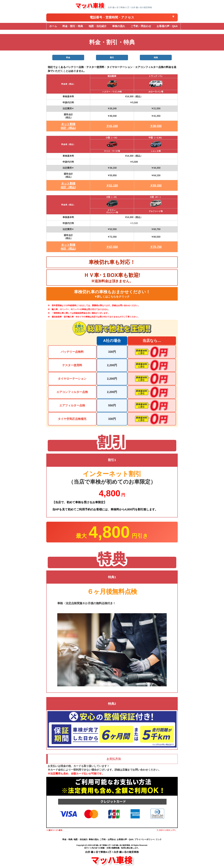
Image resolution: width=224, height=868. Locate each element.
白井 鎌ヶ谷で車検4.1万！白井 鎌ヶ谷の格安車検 (111, 845)
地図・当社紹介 (81, 839)
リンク (159, 839)
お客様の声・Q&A (125, 839)
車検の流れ (94, 839)
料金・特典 (67, 839)
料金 (68, 58)
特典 (156, 58)
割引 (112, 58)
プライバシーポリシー (144, 839)
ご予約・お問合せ (108, 839)
